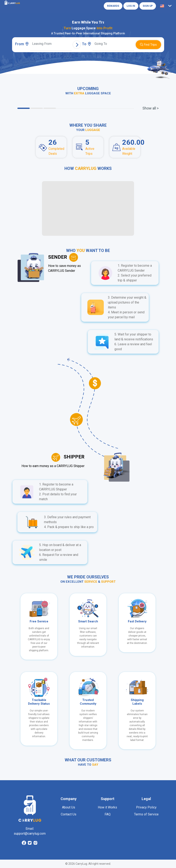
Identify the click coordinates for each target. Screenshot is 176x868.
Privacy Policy (146, 807)
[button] (166, 6)
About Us (69, 807)
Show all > (151, 108)
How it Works (107, 807)
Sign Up (148, 6)
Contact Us (69, 814)
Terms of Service (146, 814)
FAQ (108, 814)
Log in (131, 6)
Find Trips (148, 45)
